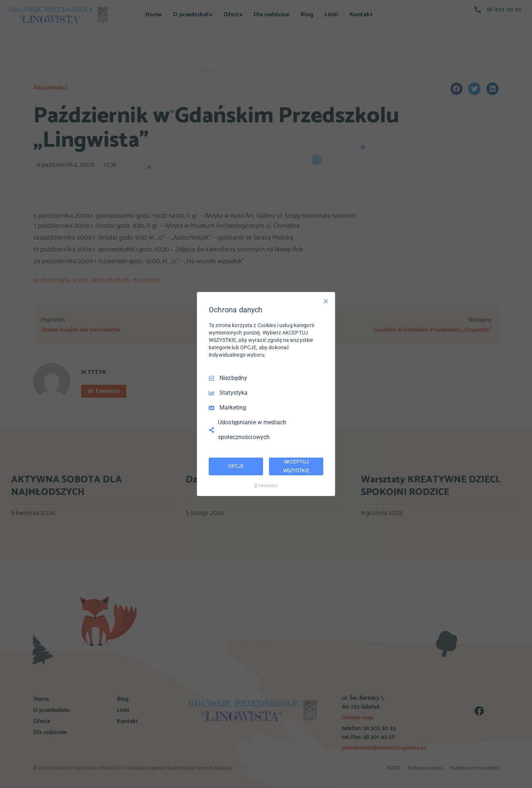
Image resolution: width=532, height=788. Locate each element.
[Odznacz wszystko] (326, 301)
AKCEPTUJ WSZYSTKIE (296, 466)
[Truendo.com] (266, 486)
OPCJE (236, 466)
